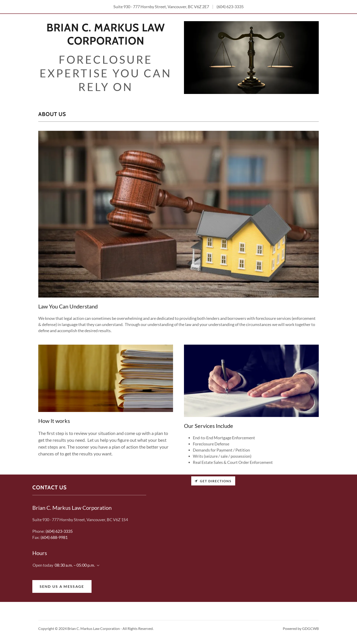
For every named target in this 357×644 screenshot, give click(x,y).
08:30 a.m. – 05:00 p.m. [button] (75, 565)
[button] (97, 566)
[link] (106, 43)
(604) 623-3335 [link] (230, 7)
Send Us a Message (62, 586)
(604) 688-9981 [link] (54, 537)
